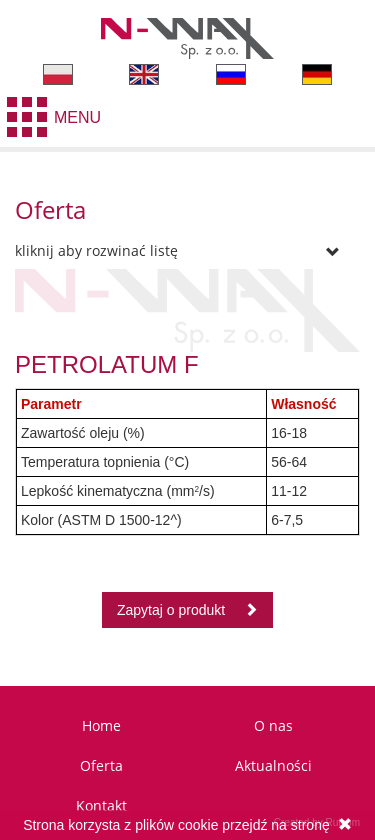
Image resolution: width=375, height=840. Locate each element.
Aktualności (273, 765)
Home (101, 725)
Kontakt (101, 805)
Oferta (101, 765)
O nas (273, 725)
